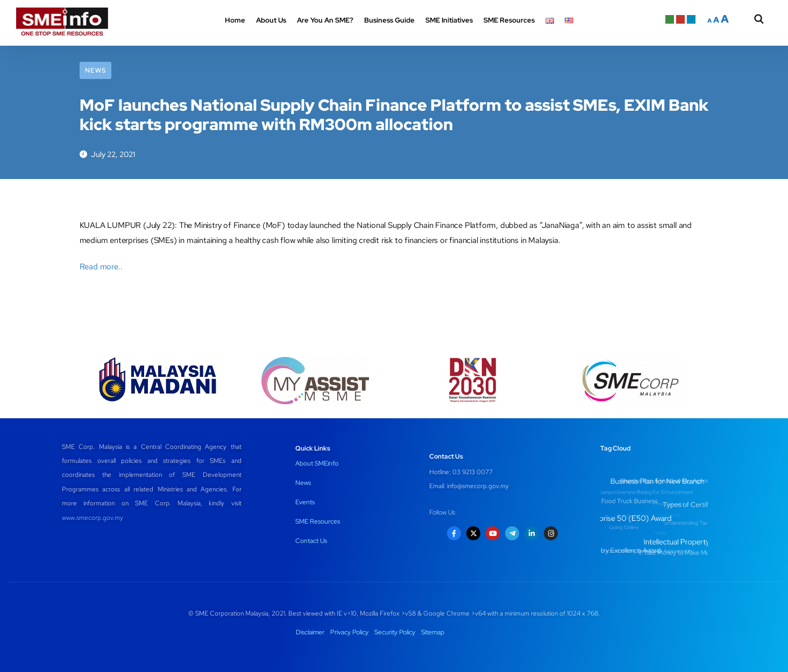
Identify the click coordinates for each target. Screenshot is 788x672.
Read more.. (101, 267)
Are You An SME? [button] (325, 20)
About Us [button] (271, 20)
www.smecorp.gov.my (93, 518)
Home (235, 20)
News (95, 70)
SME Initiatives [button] (449, 20)
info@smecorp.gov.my (478, 486)
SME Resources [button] (509, 20)
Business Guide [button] (389, 20)
